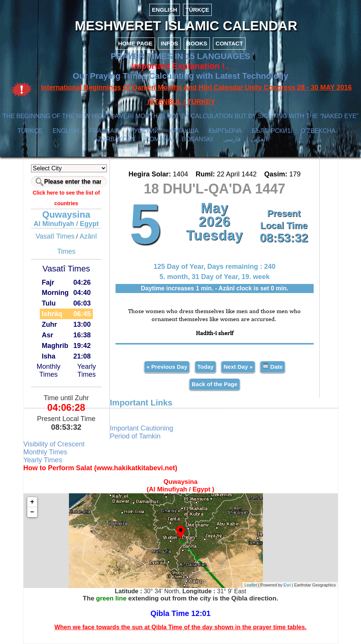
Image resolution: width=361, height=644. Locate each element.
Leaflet (251, 585)
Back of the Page (215, 384)
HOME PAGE (135, 43)
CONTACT (229, 43)
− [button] (32, 512)
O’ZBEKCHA (318, 131)
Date (273, 366)
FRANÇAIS (105, 131)
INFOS (169, 43)
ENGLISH (165, 10)
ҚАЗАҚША (184, 131)
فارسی (232, 139)
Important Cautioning (141, 428)
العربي (259, 139)
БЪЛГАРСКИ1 (271, 131)
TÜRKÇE (198, 10)
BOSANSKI (197, 139)
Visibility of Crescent (54, 444)
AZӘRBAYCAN (115, 139)
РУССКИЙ (144, 131)
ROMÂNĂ (158, 139)
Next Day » (238, 367)
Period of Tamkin (135, 436)
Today (206, 367)
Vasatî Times (55, 236)
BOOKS (197, 43)
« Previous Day (167, 367)
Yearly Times (87, 370)
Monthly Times (49, 370)
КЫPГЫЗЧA (225, 131)
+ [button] (32, 502)
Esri (287, 585)
